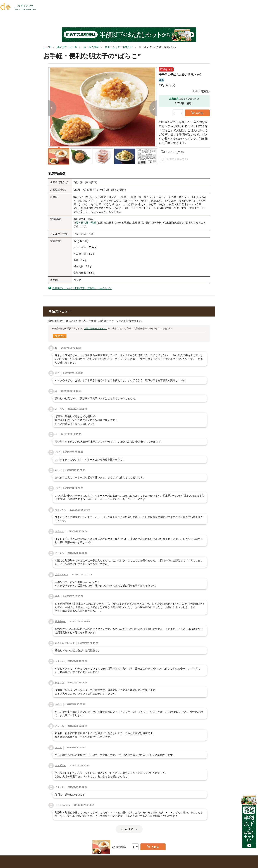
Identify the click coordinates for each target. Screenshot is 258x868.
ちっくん (59, 553)
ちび (57, 452)
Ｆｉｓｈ (59, 787)
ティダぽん (61, 765)
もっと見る (129, 829)
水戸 (57, 373)
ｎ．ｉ (58, 748)
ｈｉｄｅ (59, 661)
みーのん (59, 409)
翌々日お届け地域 (86, 223)
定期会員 (174, 99)
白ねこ (58, 470)
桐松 (57, 596)
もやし (58, 704)
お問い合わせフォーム (95, 329)
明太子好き (61, 622)
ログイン (60, 336)
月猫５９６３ (62, 575)
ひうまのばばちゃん (65, 643)
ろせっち (59, 726)
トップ (47, 47)
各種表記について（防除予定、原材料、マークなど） (82, 288)
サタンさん (61, 510)
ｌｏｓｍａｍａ (63, 805)
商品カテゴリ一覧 (67, 47)
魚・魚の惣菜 (91, 47)
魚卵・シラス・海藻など (119, 47)
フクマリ (59, 531)
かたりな (59, 683)
